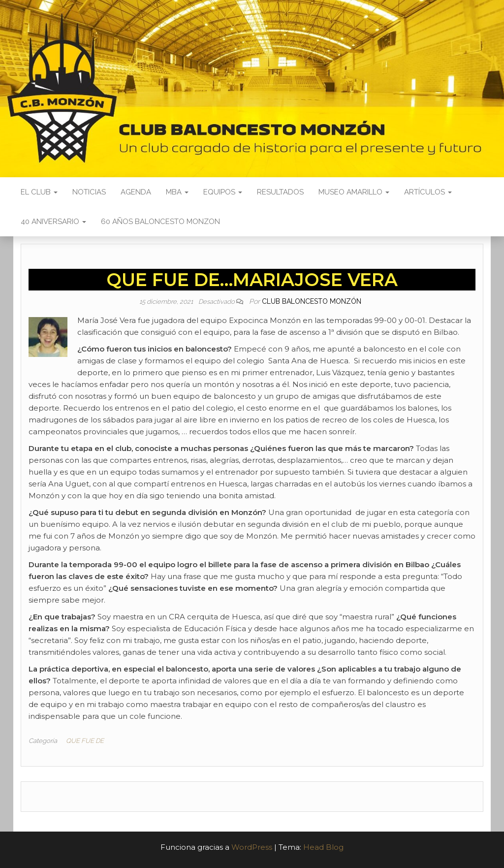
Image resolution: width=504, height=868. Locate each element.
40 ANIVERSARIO (53, 222)
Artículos (428, 192)
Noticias (89, 192)
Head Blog (323, 847)
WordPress (252, 847)
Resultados (280, 192)
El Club (39, 192)
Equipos (223, 192)
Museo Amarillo (354, 192)
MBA (177, 192)
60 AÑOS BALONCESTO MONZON (160, 222)
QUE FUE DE (85, 741)
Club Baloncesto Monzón (312, 301)
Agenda (136, 192)
